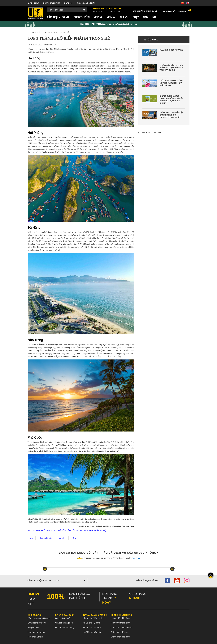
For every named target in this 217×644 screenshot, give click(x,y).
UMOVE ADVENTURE (52, 3)
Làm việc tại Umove (37, 623)
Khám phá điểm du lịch (94, 618)
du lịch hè (63, 538)
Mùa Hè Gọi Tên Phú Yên (171, 50)
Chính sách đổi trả (119, 632)
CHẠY (136, 17)
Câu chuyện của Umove (39, 618)
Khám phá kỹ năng (92, 623)
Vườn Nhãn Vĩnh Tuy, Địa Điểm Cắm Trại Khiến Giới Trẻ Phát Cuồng (171, 68)
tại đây (136, 558)
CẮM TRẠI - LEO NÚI (58, 17)
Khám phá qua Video (93, 627)
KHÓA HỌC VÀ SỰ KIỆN (86, 3)
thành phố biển (46, 538)
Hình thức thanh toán (120, 623)
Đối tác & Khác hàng (65, 627)
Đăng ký (150, 11)
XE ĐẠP (98, 17)
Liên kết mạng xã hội (147, 581)
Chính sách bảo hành (120, 637)
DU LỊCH (124, 17)
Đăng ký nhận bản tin (39, 581)
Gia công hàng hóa (64, 623)
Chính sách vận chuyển (121, 627)
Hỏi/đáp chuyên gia (92, 632)
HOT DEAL (68, 3)
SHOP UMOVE (33, 3)
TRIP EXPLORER (51, 33)
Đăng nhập (138, 11)
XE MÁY (111, 17)
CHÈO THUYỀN (82, 17)
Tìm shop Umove (36, 637)
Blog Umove (33, 627)
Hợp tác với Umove (37, 632)
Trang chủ (35, 33)
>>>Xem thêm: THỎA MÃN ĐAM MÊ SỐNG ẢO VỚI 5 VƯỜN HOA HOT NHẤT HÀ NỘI (67, 531)
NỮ (154, 17)
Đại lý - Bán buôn (63, 618)
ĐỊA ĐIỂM (66, 33)
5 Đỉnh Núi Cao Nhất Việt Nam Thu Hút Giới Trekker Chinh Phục (171, 115)
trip (75, 538)
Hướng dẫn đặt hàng (120, 618)
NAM (146, 17)
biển (32, 538)
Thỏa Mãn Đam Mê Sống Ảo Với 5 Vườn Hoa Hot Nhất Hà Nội (171, 83)
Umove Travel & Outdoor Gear (150, 132)
